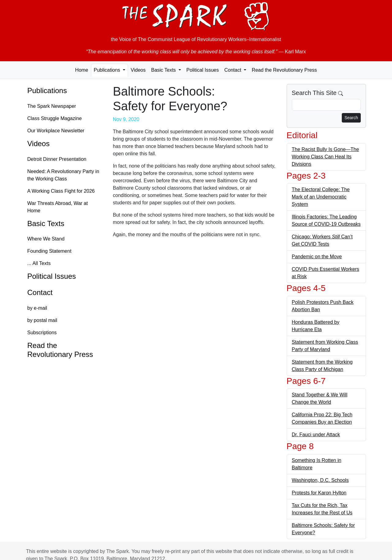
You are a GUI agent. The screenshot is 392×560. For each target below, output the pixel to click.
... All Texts (39, 263)
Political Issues (203, 70)
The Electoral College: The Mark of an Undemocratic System (321, 197)
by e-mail (37, 308)
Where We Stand (46, 239)
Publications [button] (108, 70)
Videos (138, 70)
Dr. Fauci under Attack (316, 435)
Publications (47, 91)
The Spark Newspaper (52, 106)
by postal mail (42, 320)
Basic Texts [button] (164, 70)
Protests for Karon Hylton (319, 493)
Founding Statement (49, 251)
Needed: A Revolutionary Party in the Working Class (63, 175)
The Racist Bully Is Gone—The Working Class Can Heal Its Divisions (326, 157)
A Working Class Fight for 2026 (61, 191)
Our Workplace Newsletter (56, 131)
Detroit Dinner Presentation (57, 159)
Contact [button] (233, 70)
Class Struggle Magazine (55, 118)
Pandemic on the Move (317, 257)
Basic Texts (46, 223)
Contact (40, 292)
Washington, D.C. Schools (320, 480)
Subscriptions (42, 333)
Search (351, 118)
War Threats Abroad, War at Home (58, 207)
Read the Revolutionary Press (284, 70)
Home (82, 70)
